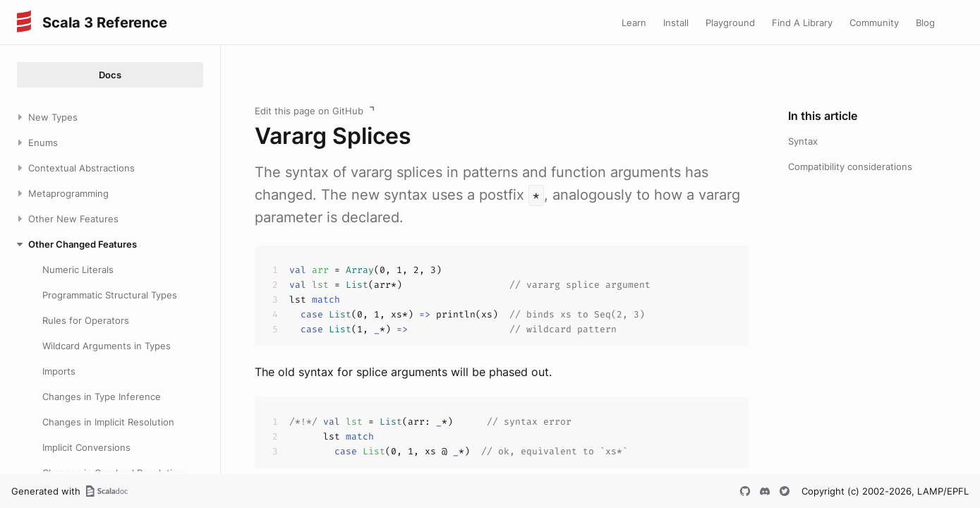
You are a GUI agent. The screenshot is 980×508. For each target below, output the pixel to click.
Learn (634, 23)
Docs (110, 75)
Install (676, 23)
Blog (925, 23)
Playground (730, 23)
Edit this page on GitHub (309, 111)
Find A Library (802, 23)
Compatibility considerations (850, 167)
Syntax (803, 141)
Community (874, 23)
